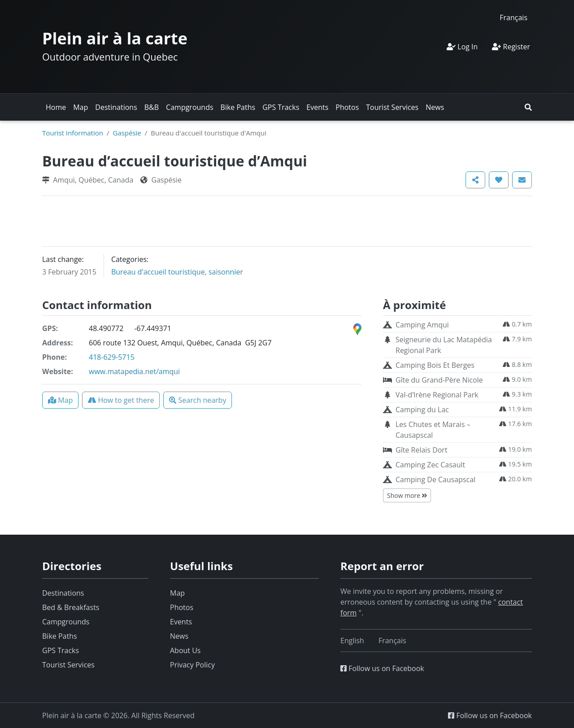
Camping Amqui (422, 325)
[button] (528, 107)
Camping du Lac (422, 410)
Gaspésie (127, 133)
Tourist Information (73, 133)
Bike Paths (238, 107)
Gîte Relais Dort (422, 450)
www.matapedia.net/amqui (134, 371)
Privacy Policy (192, 665)
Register (511, 47)
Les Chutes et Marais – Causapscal (433, 430)
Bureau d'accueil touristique (158, 272)
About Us (185, 650)
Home (56, 107)
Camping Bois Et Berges (435, 365)
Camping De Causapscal (435, 480)
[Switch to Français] (513, 17)
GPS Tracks (281, 107)
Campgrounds (189, 107)
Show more (407, 495)
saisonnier (226, 272)
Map (80, 107)
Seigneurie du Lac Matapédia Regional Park (444, 345)
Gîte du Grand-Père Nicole (439, 380)
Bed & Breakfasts (71, 607)
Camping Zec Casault (430, 465)
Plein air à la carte (115, 38)
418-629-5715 (112, 357)
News (435, 107)
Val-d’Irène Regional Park (437, 395)
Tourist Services (392, 107)
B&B (152, 107)
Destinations (116, 107)
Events (317, 107)
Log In (462, 47)
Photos (347, 107)
